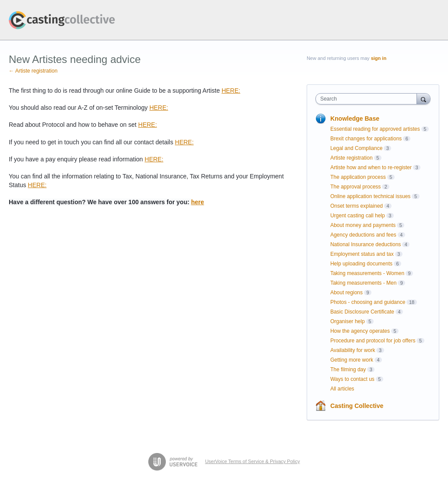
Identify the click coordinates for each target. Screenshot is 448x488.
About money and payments (363, 225)
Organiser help (348, 321)
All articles (342, 389)
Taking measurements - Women (367, 273)
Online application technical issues (370, 196)
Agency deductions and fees (363, 235)
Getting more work (352, 360)
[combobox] (368, 99)
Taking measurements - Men (363, 283)
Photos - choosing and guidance (368, 302)
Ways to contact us (352, 379)
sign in (379, 58)
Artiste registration (352, 158)
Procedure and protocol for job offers (373, 341)
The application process (358, 177)
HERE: (231, 91)
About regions (346, 293)
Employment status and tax (362, 254)
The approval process (355, 187)
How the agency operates (360, 331)
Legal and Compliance (356, 148)
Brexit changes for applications (366, 139)
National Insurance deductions (366, 244)
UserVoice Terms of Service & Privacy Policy (253, 461)
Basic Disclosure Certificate (362, 312)
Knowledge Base (355, 119)
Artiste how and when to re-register (371, 167)
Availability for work (353, 350)
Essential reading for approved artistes (375, 129)
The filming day (348, 369)
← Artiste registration (33, 71)
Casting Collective (357, 406)
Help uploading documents (361, 264)
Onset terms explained (357, 206)
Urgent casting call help (358, 216)
